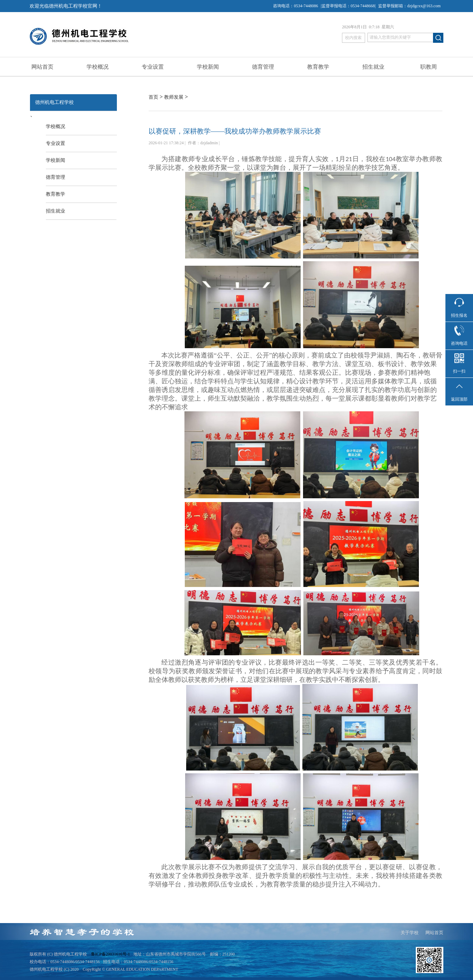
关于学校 (410, 933)
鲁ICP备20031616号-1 (110, 954)
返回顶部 (459, 399)
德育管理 (263, 67)
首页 (153, 97)
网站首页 (42, 67)
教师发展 (174, 97)
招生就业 (373, 67)
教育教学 (318, 67)
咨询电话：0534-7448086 (295, 6)
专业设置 (153, 67)
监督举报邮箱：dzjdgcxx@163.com (409, 6)
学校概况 (98, 67)
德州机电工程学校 (54, 102)
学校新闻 (208, 67)
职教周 (429, 67)
